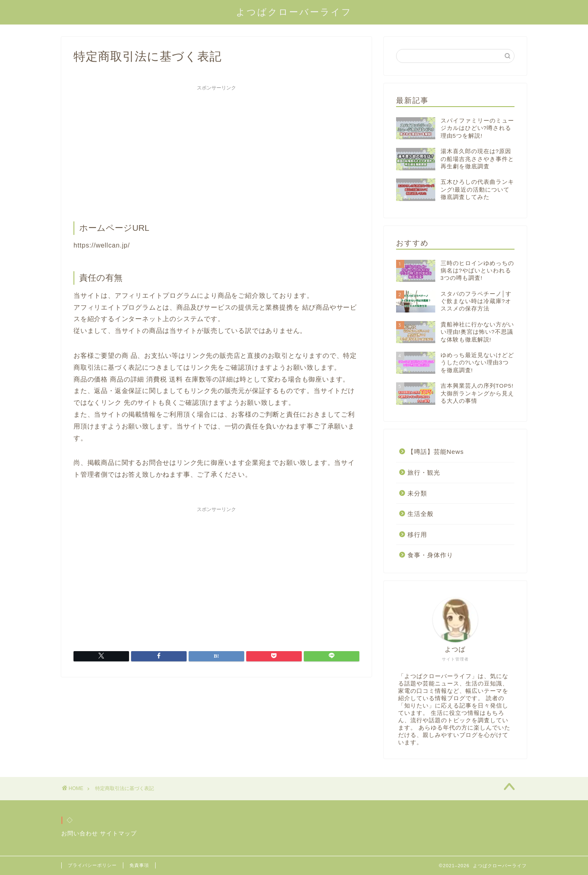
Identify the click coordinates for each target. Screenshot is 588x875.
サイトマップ (118, 834)
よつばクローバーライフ (294, 12)
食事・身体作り (430, 555)
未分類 (417, 493)
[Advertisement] (216, 152)
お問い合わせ (80, 834)
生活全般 (421, 514)
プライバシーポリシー (92, 865)
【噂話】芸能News (436, 452)
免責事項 (139, 865)
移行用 (417, 535)
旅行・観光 (424, 472)
